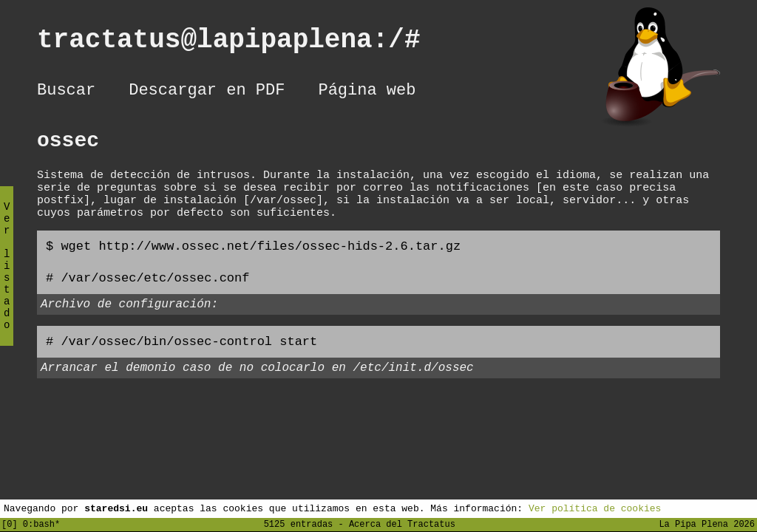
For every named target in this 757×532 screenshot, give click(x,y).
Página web (367, 92)
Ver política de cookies (595, 508)
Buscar (66, 92)
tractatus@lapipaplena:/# (245, 43)
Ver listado (7, 278)
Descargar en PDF (207, 92)
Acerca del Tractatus (402, 524)
